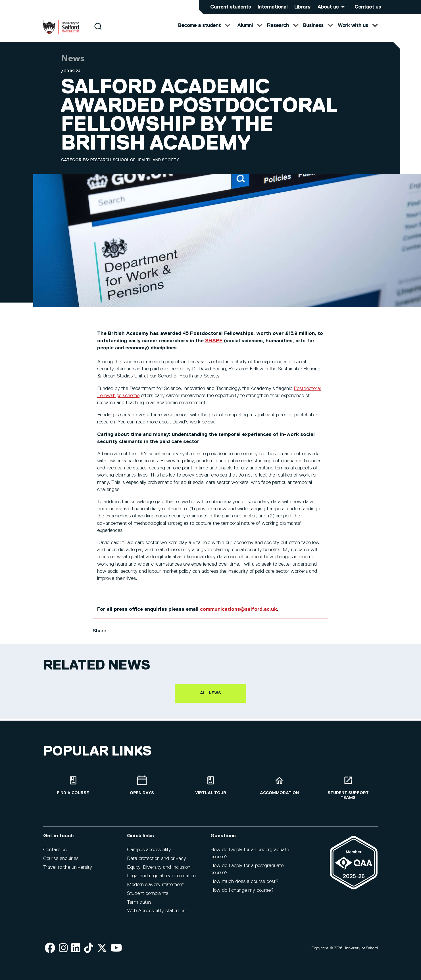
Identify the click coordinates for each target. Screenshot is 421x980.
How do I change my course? (242, 894)
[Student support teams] (348, 792)
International (273, 7)
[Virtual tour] (210, 789)
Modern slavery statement (155, 889)
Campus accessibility (149, 853)
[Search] (98, 32)
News (73, 64)
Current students (231, 7)
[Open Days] (142, 789)
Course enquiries (61, 862)
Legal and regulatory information (161, 880)
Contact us (368, 7)
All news (210, 699)
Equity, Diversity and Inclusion (159, 871)
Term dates (139, 906)
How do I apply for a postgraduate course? (247, 873)
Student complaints (148, 897)
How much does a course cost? (244, 885)
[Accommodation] (279, 789)
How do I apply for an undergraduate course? (250, 857)
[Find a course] (73, 789)
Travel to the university (68, 871)
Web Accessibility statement (157, 915)
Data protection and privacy (157, 862)
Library (302, 7)
